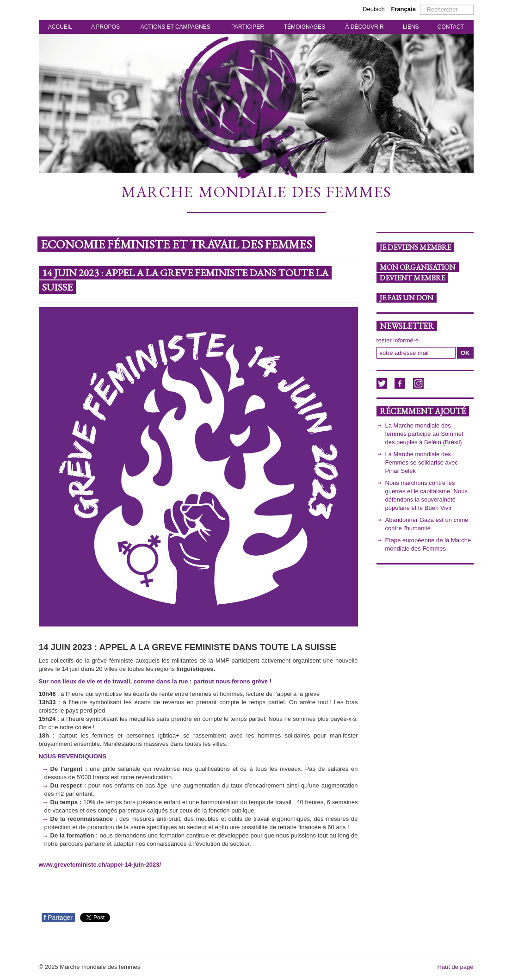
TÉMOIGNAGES (305, 27)
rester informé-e (398, 340)
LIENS (411, 27)
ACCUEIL (60, 27)
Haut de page (455, 967)
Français (403, 9)
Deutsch (374, 9)
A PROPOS (105, 27)
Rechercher (420, 5)
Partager (58, 918)
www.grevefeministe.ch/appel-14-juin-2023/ (100, 865)
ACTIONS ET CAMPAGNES (176, 27)
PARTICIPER (248, 27)
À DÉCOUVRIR (364, 27)
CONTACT (451, 27)
